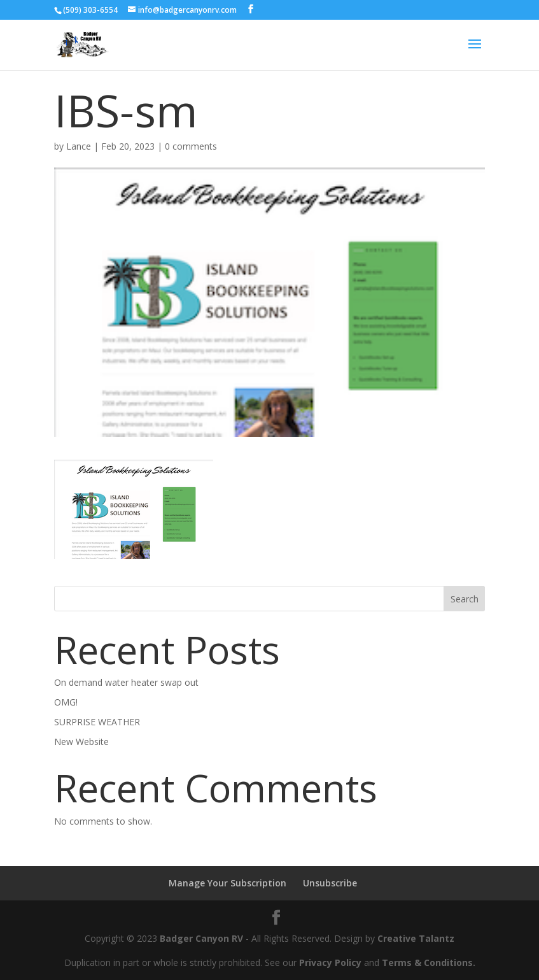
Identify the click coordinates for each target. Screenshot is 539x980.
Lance (79, 146)
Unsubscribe (330, 883)
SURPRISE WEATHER (97, 722)
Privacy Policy (330, 962)
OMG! (66, 702)
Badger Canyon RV (201, 938)
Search (465, 599)
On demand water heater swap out (126, 682)
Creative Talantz (416, 938)
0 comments (191, 146)
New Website (81, 742)
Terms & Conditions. (429, 962)
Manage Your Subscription (227, 883)
